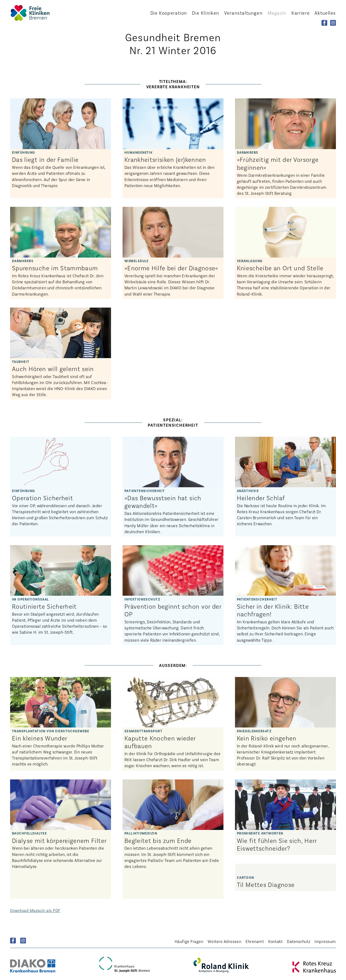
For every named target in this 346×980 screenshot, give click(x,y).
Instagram (23, 941)
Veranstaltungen (243, 13)
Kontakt (275, 941)
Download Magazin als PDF (35, 910)
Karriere (301, 13)
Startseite (37, 13)
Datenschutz (299, 941)
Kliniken (206, 13)
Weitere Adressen (224, 941)
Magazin (277, 13)
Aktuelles (325, 13)
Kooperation (169, 13)
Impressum (325, 941)
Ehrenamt (255, 941)
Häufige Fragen (189, 941)
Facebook (13, 941)
